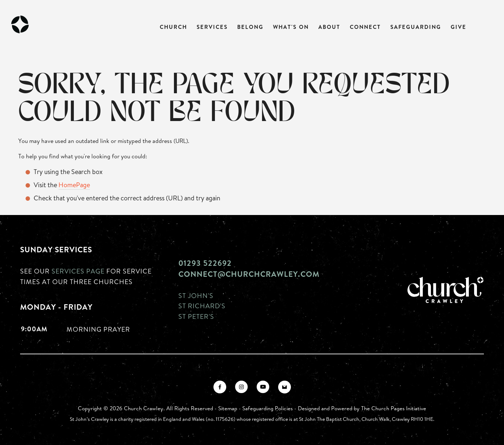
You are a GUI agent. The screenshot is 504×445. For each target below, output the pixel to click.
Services (212, 27)
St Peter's (196, 316)
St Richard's (202, 306)
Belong (250, 27)
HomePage (74, 185)
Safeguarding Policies (268, 408)
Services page (78, 271)
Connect (365, 27)
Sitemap (228, 408)
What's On (291, 27)
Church (173, 27)
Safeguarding (416, 27)
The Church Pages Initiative (394, 408)
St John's (196, 295)
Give (458, 27)
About (329, 27)
